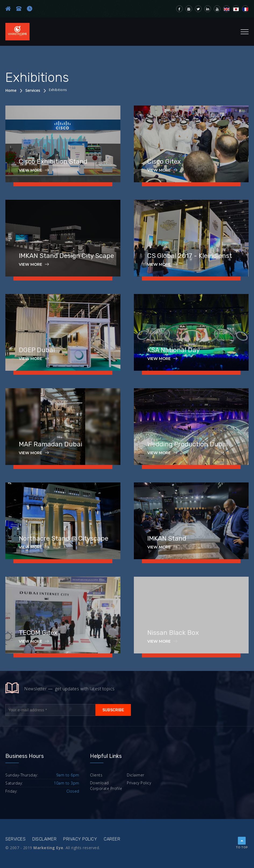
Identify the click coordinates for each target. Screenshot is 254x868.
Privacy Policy (139, 783)
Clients (96, 775)
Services (33, 90)
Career (112, 839)
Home (11, 90)
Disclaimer (44, 839)
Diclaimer (136, 775)
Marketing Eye (48, 848)
